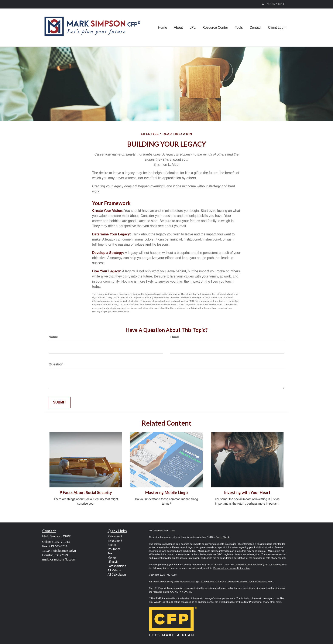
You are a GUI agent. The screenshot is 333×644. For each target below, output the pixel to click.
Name (53, 337)
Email (174, 337)
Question (56, 364)
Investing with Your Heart (247, 493)
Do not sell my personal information (232, 568)
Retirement (115, 536)
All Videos (114, 570)
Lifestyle (113, 562)
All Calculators (117, 575)
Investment (115, 541)
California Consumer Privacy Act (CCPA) (256, 565)
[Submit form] (60, 403)
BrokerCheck (223, 537)
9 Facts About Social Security (86, 493)
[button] (178, 28)
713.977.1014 (273, 4)
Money (112, 558)
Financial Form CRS (164, 531)
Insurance (114, 549)
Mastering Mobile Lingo (166, 493)
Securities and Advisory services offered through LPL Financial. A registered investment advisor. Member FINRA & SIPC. (211, 582)
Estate (112, 545)
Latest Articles (117, 566)
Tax (110, 553)
